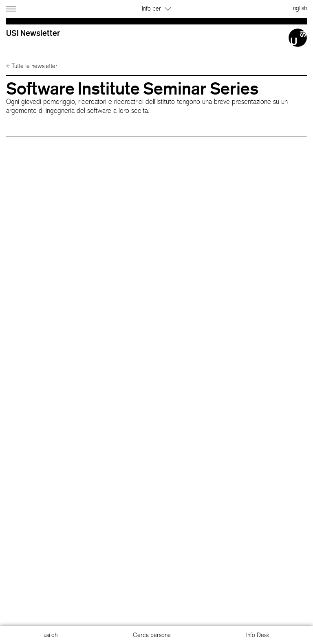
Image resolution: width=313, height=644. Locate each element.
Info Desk (258, 635)
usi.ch (51, 635)
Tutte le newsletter (32, 66)
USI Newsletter (33, 33)
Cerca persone (152, 635)
